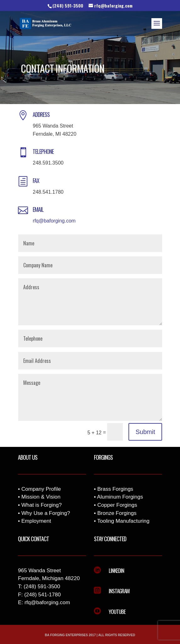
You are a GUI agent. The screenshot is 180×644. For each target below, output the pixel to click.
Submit (145, 432)
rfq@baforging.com (54, 221)
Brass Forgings (115, 489)
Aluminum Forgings (120, 497)
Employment (36, 521)
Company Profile (41, 489)
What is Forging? (42, 505)
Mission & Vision (41, 497)
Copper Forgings (117, 505)
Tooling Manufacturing (123, 521)
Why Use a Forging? (46, 513)
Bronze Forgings (117, 513)
